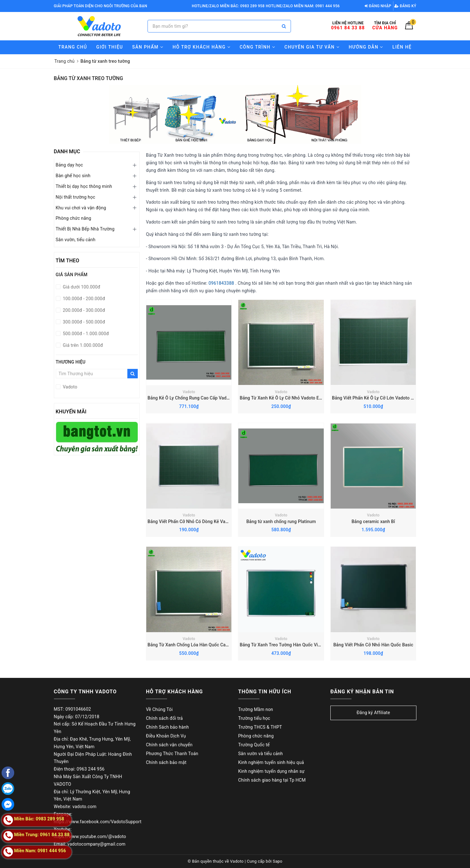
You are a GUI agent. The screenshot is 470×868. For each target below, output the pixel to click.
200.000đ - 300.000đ (84, 310)
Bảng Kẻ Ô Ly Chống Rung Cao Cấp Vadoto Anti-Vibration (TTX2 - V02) (218, 398)
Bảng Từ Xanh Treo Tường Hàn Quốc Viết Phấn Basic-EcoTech (302, 645)
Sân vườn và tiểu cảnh (261, 754)
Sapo (278, 861)
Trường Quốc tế (254, 745)
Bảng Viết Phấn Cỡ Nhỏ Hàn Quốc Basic (373, 645)
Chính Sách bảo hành (167, 727)
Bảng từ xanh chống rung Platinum (281, 521)
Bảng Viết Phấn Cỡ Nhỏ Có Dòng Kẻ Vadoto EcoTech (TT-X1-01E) (213, 521)
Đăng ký (405, 6)
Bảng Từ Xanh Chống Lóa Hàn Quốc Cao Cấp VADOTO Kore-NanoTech (218, 645)
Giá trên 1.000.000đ (82, 345)
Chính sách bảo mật (166, 762)
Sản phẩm (148, 47)
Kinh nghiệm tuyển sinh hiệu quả (271, 762)
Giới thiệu (110, 47)
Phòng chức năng (74, 218)
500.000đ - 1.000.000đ (85, 334)
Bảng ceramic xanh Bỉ (373, 521)
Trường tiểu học (254, 718)
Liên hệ (402, 47)
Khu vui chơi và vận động (81, 208)
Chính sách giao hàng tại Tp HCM (272, 780)
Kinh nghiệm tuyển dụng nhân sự (272, 771)
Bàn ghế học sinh (73, 176)
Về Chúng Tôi (159, 709)
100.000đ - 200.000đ (84, 299)
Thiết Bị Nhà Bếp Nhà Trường (85, 229)
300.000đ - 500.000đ (84, 322)
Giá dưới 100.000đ (81, 287)
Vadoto (189, 392)
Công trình (257, 47)
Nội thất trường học (76, 197)
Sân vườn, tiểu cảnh (76, 240)
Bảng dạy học (70, 165)
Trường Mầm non (256, 709)
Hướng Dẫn (366, 47)
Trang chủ (73, 47)
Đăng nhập (378, 6)
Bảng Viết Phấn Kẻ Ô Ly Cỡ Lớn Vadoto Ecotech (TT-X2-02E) (392, 398)
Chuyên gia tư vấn (312, 47)
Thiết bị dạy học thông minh (84, 186)
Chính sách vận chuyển (169, 745)
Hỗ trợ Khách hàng (201, 47)
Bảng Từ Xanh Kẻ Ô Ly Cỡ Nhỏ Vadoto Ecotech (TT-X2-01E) (299, 398)
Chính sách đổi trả (164, 718)
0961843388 (221, 283)
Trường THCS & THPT (260, 727)
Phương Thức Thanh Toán (172, 754)
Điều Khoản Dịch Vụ (166, 736)
